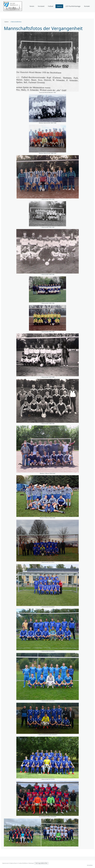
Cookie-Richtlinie (23, 863)
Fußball (51, 6)
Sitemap (31, 863)
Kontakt (87, 6)
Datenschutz (13, 863)
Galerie (59, 6)
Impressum (5, 863)
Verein (32, 6)
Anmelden (90, 865)
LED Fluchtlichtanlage (73, 6)
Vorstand (41, 6)
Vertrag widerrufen (41, 863)
